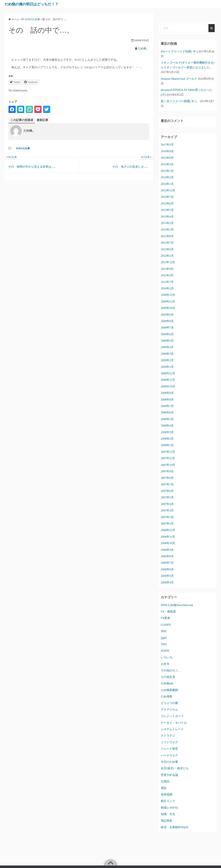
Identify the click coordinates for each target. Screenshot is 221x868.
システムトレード (172, 729)
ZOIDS (165, 651)
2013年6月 (167, 203)
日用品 (165, 781)
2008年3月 (167, 432)
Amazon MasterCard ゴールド (179, 79)
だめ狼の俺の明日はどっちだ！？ (38, 4)
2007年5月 (167, 497)
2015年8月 (167, 158)
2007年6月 (167, 491)
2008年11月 (168, 380)
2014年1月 (167, 184)
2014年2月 (167, 177)
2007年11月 (168, 458)
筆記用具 (167, 821)
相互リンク (168, 801)
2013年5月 (167, 210)
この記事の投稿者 (22, 120)
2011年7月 (167, 282)
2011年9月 (167, 269)
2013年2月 (167, 223)
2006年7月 (167, 563)
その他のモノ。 (171, 670)
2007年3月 (167, 510)
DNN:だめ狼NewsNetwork (177, 605)
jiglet (164, 638)
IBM (163, 631)
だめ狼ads (167, 683)
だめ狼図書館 (169, 690)
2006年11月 (168, 537)
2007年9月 (167, 471)
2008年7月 (167, 406)
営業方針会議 (169, 775)
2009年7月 (167, 328)
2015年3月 (167, 164)
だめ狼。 (143, 48)
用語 (164, 788)
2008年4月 (167, 426)
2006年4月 (167, 582)
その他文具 (168, 677)
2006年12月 (168, 530)
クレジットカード (172, 716)
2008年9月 (167, 393)
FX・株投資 (168, 612)
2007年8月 (167, 478)
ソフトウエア (169, 742)
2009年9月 (167, 315)
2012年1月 (167, 256)
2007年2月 (167, 517)
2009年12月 (168, 295)
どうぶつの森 (169, 703)
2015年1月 (167, 171)
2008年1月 (167, 445)
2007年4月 (167, 504)
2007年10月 (168, 465)
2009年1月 (167, 367)
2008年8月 (167, 400)
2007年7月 (167, 484)
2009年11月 (168, 302)
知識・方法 (168, 814)
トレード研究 (169, 749)
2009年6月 (167, 334)
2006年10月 (168, 543)
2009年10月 (168, 308)
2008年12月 (168, 373)
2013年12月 (168, 190)
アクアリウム (169, 710)
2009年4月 (167, 347)
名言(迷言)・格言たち (175, 768)
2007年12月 (168, 452)
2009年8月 (167, 321)
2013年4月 (167, 217)
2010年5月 (167, 288)
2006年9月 (167, 550)
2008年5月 (167, 419)
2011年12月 (168, 262)
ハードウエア (169, 755)
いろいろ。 (168, 657)
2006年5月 (167, 576)
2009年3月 (167, 354)
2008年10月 (168, 386)
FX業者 (165, 618)
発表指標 (167, 794)
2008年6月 (167, 412)
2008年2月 (167, 439)
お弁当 (165, 664)
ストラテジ (168, 736)
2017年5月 (167, 145)
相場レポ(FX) (169, 808)
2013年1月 (167, 230)
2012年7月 (167, 243)
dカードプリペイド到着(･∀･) (179, 51)
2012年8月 (167, 236)
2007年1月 (167, 524)
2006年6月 (167, 569)
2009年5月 (167, 341)
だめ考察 (167, 696)
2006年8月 (167, 556)
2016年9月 (167, 151)
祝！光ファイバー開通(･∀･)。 (180, 101)
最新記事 (42, 120)
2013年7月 (167, 197)
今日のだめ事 (23, 149)
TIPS (164, 644)
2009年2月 (167, 360)
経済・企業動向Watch (174, 827)
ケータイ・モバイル (174, 723)
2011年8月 (167, 275)
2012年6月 (167, 249)
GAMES (166, 625)
